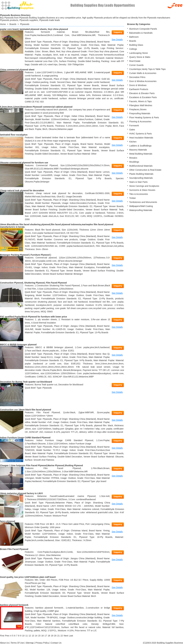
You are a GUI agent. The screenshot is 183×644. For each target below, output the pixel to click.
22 (62, 636)
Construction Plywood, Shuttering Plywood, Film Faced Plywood (33, 283)
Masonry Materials (138, 150)
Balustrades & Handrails (141, 33)
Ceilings (133, 49)
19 (52, 636)
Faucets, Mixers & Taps (140, 101)
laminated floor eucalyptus (14, 135)
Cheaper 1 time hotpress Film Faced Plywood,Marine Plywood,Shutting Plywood (41, 465)
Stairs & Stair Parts (138, 182)
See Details (117, 40)
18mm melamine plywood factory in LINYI (21, 493)
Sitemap (30, 643)
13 (33, 636)
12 (30, 636)
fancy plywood (8, 521)
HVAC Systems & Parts (140, 134)
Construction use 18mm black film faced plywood (26, 410)
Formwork (134, 126)
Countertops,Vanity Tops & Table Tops (147, 69)
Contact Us (56, 643)
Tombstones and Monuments (143, 202)
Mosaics (133, 158)
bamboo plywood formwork (14, 605)
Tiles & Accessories (139, 194)
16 (42, 636)
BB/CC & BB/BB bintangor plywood (18, 345)
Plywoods (25, 24)
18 (49, 636)
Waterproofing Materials (141, 210)
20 (55, 636)
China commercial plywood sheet (17, 70)
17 (46, 636)
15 (39, 636)
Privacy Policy (42, 643)
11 (27, 636)
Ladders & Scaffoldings (140, 146)
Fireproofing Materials (140, 113)
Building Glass (136, 45)
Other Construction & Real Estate (145, 170)
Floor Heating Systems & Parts (144, 117)
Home (3, 24)
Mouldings (134, 162)
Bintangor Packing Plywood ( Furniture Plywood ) (26, 255)
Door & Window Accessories (143, 81)
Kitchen (133, 142)
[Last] (71, 636)
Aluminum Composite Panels (143, 29)
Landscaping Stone (138, 53)
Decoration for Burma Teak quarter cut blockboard (26, 382)
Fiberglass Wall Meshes (141, 105)
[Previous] (7, 636)
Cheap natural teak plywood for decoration (22, 190)
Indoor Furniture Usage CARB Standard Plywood (25, 438)
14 (36, 636)
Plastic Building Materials (141, 174)
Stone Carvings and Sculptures (144, 186)
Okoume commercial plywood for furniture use (24, 163)
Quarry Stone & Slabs (140, 57)
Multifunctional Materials (141, 166)
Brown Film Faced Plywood (14, 549)
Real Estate (135, 61)
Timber (133, 198)
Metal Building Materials (141, 154)
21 (58, 636)
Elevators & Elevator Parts (142, 93)
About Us (4, 643)
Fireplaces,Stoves (138, 109)
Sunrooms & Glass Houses (142, 190)
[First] (2, 636)
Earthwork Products (139, 89)
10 (23, 636)
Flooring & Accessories (140, 122)
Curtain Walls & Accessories (143, 73)
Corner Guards (136, 65)
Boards (13, 24)
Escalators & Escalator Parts (143, 97)
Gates (132, 130)
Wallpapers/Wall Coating (141, 206)
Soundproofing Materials (141, 178)
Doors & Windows (138, 85)
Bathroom (134, 37)
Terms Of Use (17, 643)
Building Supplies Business (170, 643)
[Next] (66, 636)
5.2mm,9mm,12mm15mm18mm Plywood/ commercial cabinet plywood (36, 107)
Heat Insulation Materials (141, 138)
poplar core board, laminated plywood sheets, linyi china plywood (34, 29)
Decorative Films (137, 77)
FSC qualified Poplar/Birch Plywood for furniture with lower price (33, 317)
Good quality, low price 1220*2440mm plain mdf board (28, 577)
